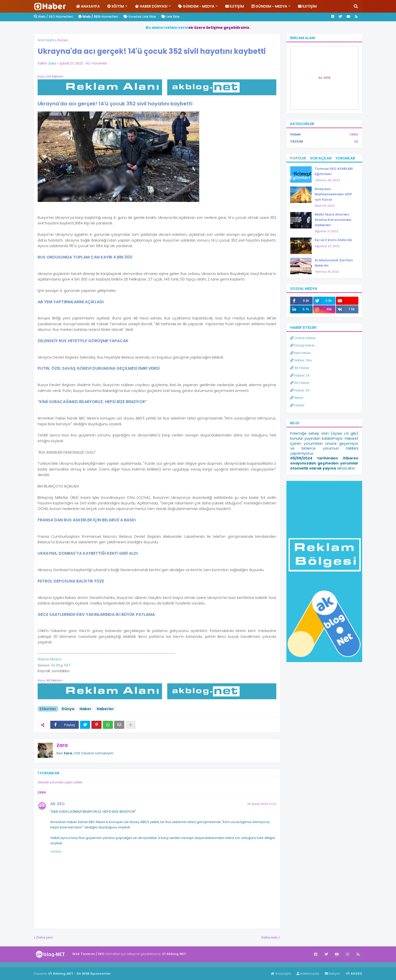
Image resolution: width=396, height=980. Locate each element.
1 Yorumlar (99, 63)
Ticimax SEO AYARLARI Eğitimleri (334, 171)
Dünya (63, 40)
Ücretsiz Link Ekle (140, 17)
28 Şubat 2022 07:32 (262, 804)
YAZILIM (324, 142)
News (297, 398)
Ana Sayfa (46, 40)
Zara (62, 745)
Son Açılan (321, 158)
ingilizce (52, 965)
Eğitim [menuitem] (116, 6)
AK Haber (300, 368)
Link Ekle (170, 17)
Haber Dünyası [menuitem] (151, 6)
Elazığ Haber (303, 345)
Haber (85, 709)
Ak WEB (324, 78)
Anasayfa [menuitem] (88, 6)
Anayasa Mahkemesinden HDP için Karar (333, 194)
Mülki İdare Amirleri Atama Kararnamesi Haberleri (333, 220)
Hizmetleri (98, 17)
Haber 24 (300, 375)
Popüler (298, 158)
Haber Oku (301, 360)
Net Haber (301, 353)
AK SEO (57, 804)
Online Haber (303, 338)
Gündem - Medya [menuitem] (196, 6)
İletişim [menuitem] (235, 6)
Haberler (105, 709)
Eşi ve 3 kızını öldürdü (333, 240)
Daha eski (269, 937)
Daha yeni (45, 937)
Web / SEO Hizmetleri (53, 17)
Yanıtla (56, 851)
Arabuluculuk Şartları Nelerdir (334, 263)
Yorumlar (345, 158)
